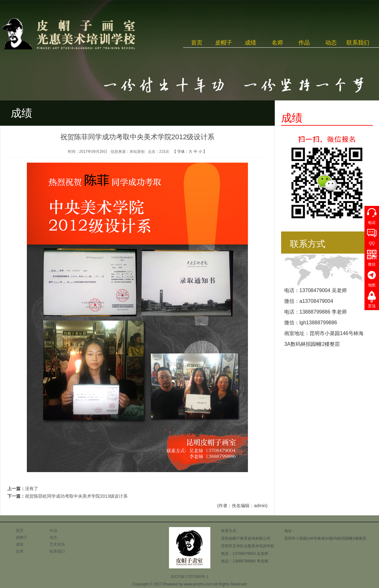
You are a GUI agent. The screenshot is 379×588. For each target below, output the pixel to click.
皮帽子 (224, 43)
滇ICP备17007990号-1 (189, 577)
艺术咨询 (57, 544)
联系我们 (358, 43)
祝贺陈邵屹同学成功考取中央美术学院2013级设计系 (76, 496)
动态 (331, 43)
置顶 (372, 306)
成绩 (250, 43)
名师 (277, 43)
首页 (197, 43)
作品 (304, 43)
